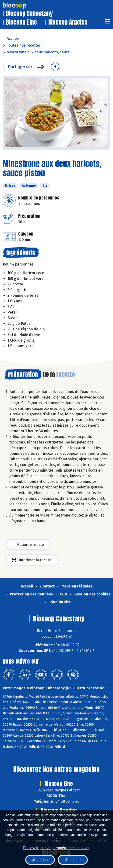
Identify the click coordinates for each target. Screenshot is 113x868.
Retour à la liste (28, 545)
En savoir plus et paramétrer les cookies (56, 848)
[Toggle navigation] (108, 23)
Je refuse (40, 860)
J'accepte (73, 860)
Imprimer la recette (32, 560)
